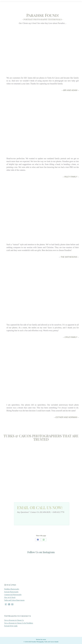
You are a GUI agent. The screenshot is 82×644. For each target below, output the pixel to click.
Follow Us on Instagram (41, 552)
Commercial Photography (13, 595)
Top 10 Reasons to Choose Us (14, 620)
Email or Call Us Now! (40, 507)
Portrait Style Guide (11, 626)
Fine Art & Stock (10, 597)
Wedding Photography (12, 589)
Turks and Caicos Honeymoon (14, 600)
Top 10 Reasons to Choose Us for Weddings (19, 623)
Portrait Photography (11, 592)
